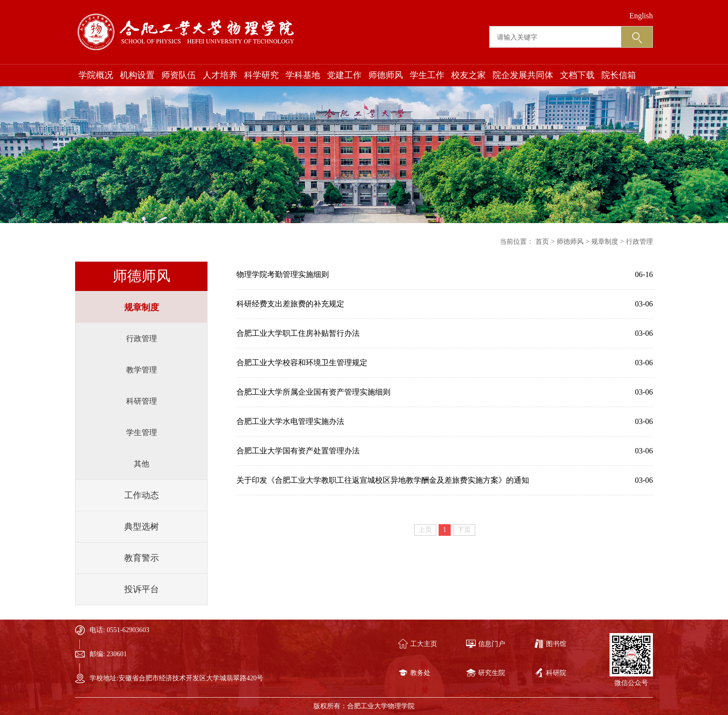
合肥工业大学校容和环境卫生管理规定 (302, 363)
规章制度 (142, 307)
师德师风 (386, 75)
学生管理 (142, 432)
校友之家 (468, 75)
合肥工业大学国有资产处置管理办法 (298, 451)
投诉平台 (142, 589)
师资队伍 (179, 75)
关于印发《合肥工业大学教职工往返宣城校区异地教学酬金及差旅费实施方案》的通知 (383, 480)
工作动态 (142, 495)
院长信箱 (619, 75)
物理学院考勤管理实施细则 (283, 274)
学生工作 (427, 75)
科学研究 (261, 75)
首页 (542, 242)
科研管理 (142, 401)
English (641, 16)
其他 (142, 464)
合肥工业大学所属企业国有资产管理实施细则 (313, 392)
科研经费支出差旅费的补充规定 (290, 304)
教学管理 (142, 370)
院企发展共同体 (523, 75)
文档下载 (577, 75)
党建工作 (344, 75)
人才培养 (220, 75)
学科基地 (303, 75)
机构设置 (137, 75)
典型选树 (142, 527)
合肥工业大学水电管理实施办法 (290, 421)
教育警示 (142, 558)
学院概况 (96, 75)
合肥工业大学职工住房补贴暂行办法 (298, 333)
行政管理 (142, 338)
